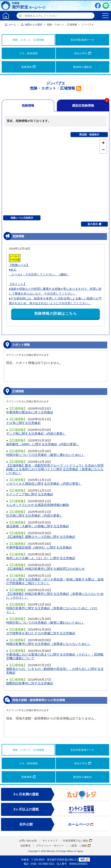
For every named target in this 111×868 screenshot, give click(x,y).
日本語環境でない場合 (77, 841)
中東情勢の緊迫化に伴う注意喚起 (30, 412)
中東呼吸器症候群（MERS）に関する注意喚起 (39, 547)
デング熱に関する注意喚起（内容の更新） (36, 433)
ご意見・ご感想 (80, 846)
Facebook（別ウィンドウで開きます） (98, 6)
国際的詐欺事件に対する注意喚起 (30, 683)
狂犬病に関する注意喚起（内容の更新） (34, 515)
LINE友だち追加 (106, 6)
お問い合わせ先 (28, 841)
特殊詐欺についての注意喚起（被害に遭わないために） (45, 455)
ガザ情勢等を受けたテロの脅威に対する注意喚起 (41, 633)
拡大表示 (94, 224)
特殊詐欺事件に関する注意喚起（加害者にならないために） (49, 644)
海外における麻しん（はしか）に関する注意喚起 (41, 558)
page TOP (104, 861)
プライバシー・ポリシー (50, 846)
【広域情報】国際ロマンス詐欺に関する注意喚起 (41, 537)
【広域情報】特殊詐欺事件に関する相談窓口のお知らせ (45, 569)
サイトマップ (50, 841)
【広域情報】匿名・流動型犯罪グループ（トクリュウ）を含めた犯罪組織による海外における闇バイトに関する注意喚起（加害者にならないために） (55, 469)
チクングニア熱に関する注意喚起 (30, 494)
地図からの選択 (34, 25)
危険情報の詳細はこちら (56, 314)
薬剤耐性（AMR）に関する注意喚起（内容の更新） (43, 444)
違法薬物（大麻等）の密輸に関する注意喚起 (38, 526)
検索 (91, 16)
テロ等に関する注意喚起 (23, 423)
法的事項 (25, 846)
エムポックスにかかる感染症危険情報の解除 (38, 505)
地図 (84, 860)
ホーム (12, 25)
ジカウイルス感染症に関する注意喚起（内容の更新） (44, 484)
